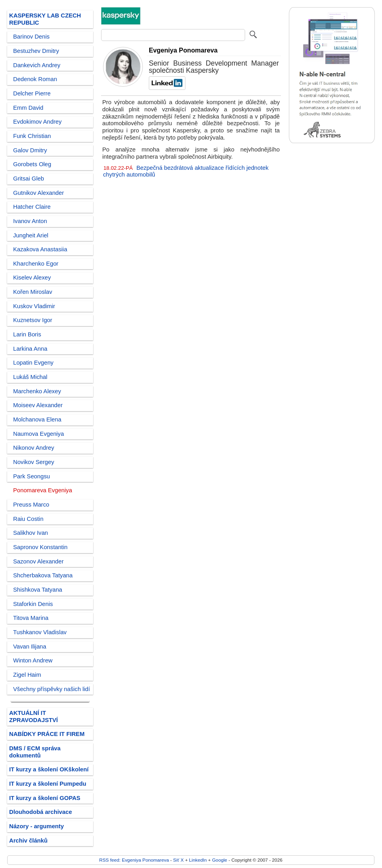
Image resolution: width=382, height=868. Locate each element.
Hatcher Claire (32, 207)
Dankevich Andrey (37, 65)
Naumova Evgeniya (39, 434)
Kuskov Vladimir (34, 306)
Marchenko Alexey (37, 391)
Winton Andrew (33, 660)
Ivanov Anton (30, 221)
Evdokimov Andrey (37, 122)
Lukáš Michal (30, 377)
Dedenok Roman (35, 79)
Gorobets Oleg (32, 164)
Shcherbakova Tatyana (43, 575)
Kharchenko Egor (36, 264)
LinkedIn (198, 860)
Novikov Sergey (34, 462)
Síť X (178, 860)
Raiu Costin (28, 519)
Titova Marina (31, 618)
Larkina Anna (30, 349)
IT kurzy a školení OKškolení (49, 769)
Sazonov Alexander (38, 561)
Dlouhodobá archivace (41, 812)
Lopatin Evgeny (33, 363)
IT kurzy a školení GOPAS (45, 798)
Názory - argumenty (36, 826)
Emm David (28, 108)
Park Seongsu (31, 476)
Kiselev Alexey (32, 278)
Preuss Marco (31, 505)
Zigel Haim (27, 675)
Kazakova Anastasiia (40, 249)
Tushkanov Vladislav (40, 632)
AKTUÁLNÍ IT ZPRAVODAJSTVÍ (33, 717)
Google (220, 860)
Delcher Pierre (32, 93)
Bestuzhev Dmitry (36, 51)
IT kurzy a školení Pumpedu (48, 784)
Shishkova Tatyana (38, 590)
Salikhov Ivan (31, 533)
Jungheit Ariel (31, 235)
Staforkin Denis (33, 604)
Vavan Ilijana (30, 647)
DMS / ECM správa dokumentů (35, 752)
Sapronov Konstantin (40, 547)
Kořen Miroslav (33, 292)
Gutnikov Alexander (39, 193)
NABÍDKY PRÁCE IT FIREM (47, 734)
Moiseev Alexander (38, 405)
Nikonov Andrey (34, 448)
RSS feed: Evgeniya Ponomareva (134, 860)
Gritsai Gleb (29, 179)
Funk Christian (32, 136)
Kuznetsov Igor (33, 320)
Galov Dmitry (30, 150)
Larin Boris (27, 334)
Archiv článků (28, 841)
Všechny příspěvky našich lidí (52, 689)
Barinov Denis (31, 37)
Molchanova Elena (37, 419)
